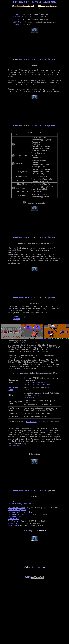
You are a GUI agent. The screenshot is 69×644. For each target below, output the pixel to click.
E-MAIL (53, 2)
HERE (16, 252)
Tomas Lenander (14, 523)
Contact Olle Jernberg (16, 514)
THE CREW (24, 2)
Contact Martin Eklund (17, 508)
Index (39, 567)
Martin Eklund (29, 576)
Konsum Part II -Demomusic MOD (38, 384)
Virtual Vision (31, 422)
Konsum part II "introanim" (35, 382)
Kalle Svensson (14, 525)
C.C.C (15, 85)
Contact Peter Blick (15, 517)
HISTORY (44, 2)
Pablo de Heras (14, 519)
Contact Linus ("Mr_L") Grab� (20, 512)
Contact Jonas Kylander (17, 510)
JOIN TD (34, 2)
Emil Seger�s (14, 521)
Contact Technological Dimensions (21, 503)
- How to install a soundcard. (19, 445)
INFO (15, 2)
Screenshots (29, 397)
